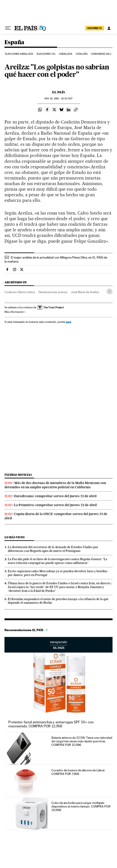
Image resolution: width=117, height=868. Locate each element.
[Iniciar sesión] (109, 28)
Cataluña (82, 54)
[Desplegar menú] (8, 28)
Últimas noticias (18, 475)
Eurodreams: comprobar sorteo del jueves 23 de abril (55, 496)
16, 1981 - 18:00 (58, 99)
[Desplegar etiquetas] (110, 291)
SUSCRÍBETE (95, 28)
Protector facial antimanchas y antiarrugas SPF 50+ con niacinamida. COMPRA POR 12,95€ (51, 724)
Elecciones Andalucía (19, 54)
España (14, 43)
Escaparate (58, 645)
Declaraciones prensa (53, 292)
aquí (68, 322)
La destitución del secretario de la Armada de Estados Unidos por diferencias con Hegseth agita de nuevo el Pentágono (53, 549)
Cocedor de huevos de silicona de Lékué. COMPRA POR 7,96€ (78, 772)
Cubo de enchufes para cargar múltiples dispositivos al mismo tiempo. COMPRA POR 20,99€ (81, 806)
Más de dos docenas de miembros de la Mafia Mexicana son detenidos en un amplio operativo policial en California (55, 485)
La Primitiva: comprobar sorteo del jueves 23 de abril (55, 505)
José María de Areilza (85, 292)
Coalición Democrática (20, 292)
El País (58, 92)
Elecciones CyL (46, 54)
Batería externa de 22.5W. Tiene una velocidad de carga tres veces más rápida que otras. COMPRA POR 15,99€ (82, 741)
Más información (15, 312)
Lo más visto (15, 537)
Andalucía (66, 54)
